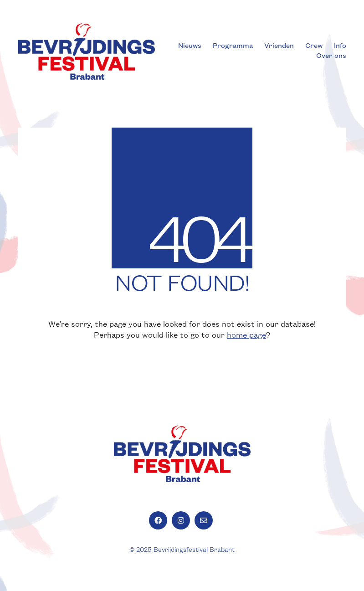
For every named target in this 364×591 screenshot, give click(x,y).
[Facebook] (158, 520)
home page (246, 335)
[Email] (204, 520)
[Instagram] (181, 520)
